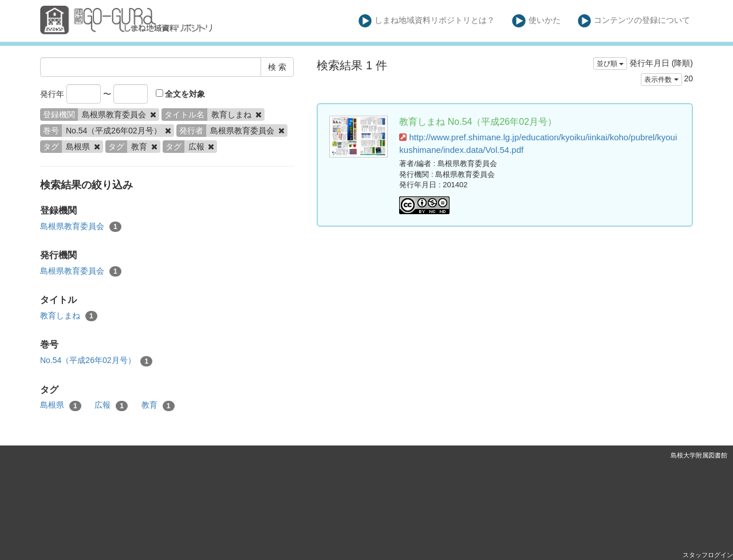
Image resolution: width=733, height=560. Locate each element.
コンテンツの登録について (634, 21)
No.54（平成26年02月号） (96, 361)
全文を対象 (181, 94)
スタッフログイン (708, 555)
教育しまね (69, 316)
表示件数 (661, 80)
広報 (111, 405)
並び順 (610, 64)
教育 (158, 405)
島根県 (61, 405)
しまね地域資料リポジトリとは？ (427, 21)
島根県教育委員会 (81, 227)
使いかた (536, 21)
